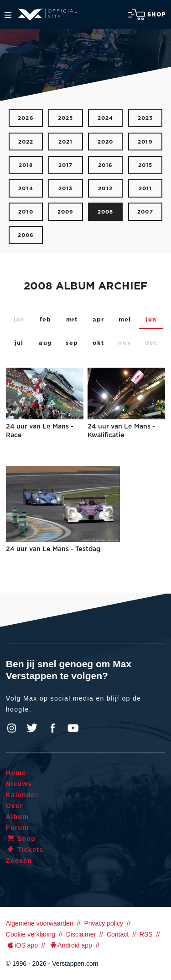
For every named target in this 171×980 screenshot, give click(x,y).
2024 (106, 118)
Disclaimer (81, 934)
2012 (105, 189)
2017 (66, 165)
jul (19, 343)
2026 (26, 118)
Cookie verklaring (31, 934)
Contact (118, 934)
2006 (26, 235)
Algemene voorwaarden (40, 923)
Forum (18, 828)
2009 (66, 212)
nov (125, 343)
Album (18, 817)
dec (151, 343)
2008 (106, 212)
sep (72, 343)
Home (16, 773)
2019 (145, 142)
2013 (66, 189)
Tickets (25, 850)
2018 (26, 165)
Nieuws (19, 784)
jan (19, 320)
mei (125, 320)
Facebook (52, 728)
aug (45, 343)
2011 (145, 189)
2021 (66, 142)
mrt (72, 320)
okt (98, 343)
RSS (146, 934)
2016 (106, 165)
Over (15, 806)
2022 (26, 142)
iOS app (22, 945)
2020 (106, 142)
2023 (145, 118)
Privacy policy (104, 923)
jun (151, 320)
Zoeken (19, 861)
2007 (145, 212)
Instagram (12, 728)
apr (98, 320)
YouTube (73, 728)
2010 (26, 212)
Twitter (32, 728)
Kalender (22, 795)
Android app (70, 945)
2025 (66, 118)
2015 (145, 165)
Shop (147, 14)
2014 (26, 189)
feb (46, 320)
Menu (8, 15)
